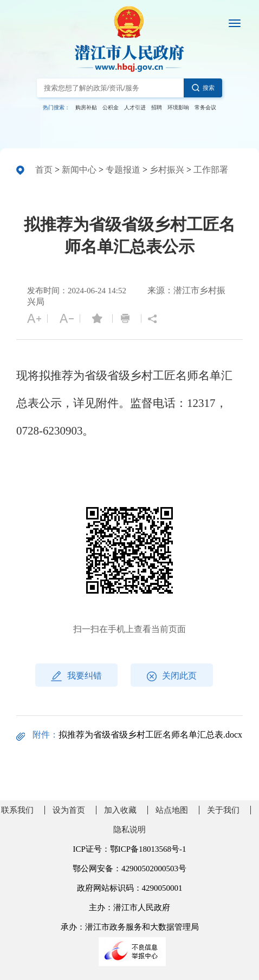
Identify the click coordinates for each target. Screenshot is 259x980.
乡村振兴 (167, 170)
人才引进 (135, 107)
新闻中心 (79, 170)
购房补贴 (86, 107)
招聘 (157, 107)
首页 (44, 170)
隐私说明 (129, 830)
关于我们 (223, 810)
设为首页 (69, 810)
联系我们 (17, 810)
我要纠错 (76, 676)
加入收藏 (120, 810)
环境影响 (178, 107)
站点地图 (172, 810)
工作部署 (211, 170)
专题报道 (123, 170)
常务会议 (205, 107)
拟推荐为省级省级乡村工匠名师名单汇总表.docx (150, 735)
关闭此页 (172, 676)
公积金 (111, 107)
